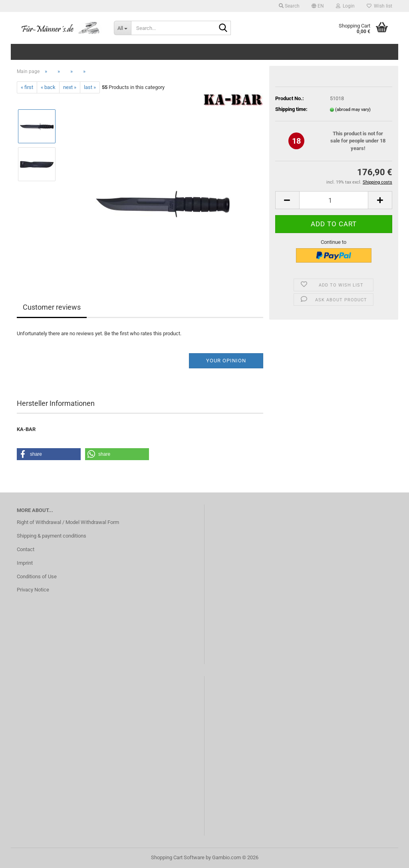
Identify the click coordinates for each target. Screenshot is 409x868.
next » (70, 87)
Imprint (25, 563)
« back (48, 87)
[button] (318, 6)
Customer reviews (52, 307)
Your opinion (226, 361)
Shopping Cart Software (178, 857)
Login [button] (345, 6)
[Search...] (122, 28)
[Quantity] (334, 200)
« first (27, 87)
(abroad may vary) (353, 110)
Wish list (379, 6)
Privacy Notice (33, 590)
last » (90, 87)
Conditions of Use (37, 576)
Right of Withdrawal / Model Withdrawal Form (68, 522)
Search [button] (289, 6)
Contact (26, 549)
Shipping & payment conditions (52, 536)
